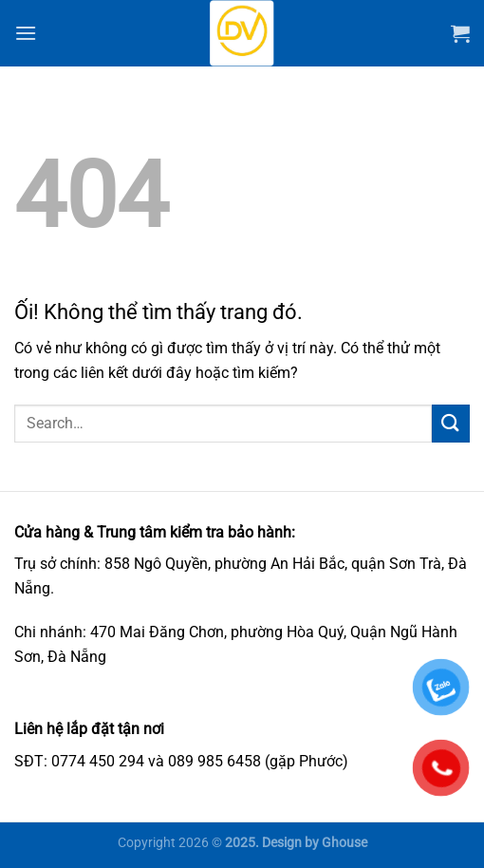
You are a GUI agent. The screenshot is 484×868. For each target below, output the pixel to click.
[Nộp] (451, 423)
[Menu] (26, 33)
